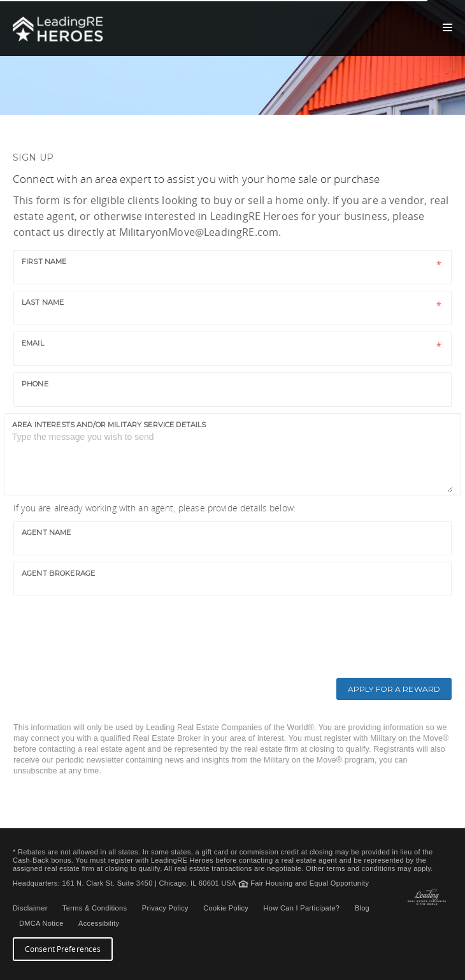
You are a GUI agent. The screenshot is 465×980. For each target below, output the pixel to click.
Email (33, 343)
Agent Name (46, 532)
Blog (362, 908)
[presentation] (107, 627)
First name (44, 261)
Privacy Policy (165, 908)
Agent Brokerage (58, 573)
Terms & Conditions (95, 908)
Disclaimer (30, 908)
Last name (43, 302)
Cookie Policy (226, 908)
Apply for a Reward (394, 689)
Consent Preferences (63, 949)
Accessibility (99, 923)
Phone (35, 384)
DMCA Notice (41, 923)
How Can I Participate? (302, 908)
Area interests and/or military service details (109, 425)
